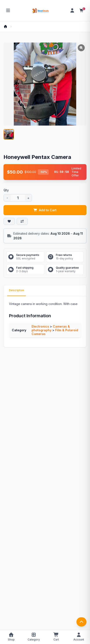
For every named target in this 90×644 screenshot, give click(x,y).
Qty (6, 190)
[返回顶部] (82, 622)
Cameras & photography (51, 328)
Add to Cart (45, 210)
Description (17, 290)
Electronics (40, 326)
